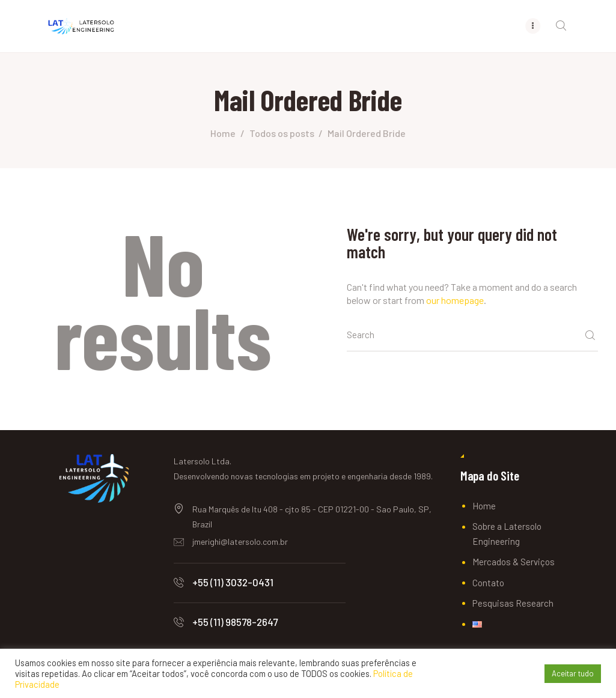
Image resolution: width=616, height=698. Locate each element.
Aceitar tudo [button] (573, 673)
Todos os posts (282, 133)
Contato (488, 583)
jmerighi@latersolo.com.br (240, 542)
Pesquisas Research (513, 603)
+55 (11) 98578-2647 (235, 622)
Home (223, 133)
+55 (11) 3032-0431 (233, 582)
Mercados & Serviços (514, 562)
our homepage (455, 300)
